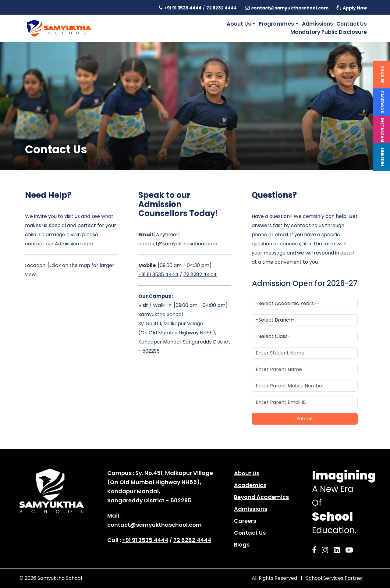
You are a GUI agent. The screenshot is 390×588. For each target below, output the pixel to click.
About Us (247, 473)
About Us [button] (239, 24)
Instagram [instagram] (382, 130)
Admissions (317, 24)
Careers (245, 521)
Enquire (382, 75)
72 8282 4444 (222, 8)
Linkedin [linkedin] (382, 157)
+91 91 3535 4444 (183, 8)
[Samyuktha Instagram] (327, 550)
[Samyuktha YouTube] (351, 550)
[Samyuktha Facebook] (316, 550)
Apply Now (355, 8)
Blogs (242, 545)
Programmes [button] (276, 24)
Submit (305, 419)
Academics (250, 485)
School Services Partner (335, 578)
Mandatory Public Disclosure (329, 32)
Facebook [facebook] (382, 102)
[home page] (59, 28)
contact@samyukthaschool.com (290, 8)
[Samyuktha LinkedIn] (339, 550)
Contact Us (352, 24)
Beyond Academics (261, 497)
